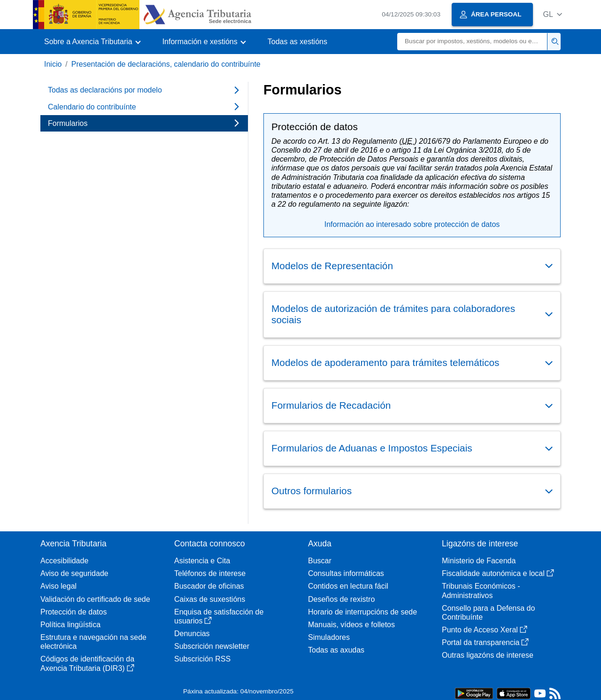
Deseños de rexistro (341, 599)
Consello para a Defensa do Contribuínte (488, 613)
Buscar (320, 561)
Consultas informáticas (346, 573)
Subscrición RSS (202, 659)
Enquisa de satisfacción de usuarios (219, 616)
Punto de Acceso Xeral (485, 630)
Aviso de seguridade (74, 573)
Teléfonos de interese (210, 573)
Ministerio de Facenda (479, 561)
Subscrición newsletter (212, 646)
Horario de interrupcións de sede (362, 612)
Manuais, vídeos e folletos (351, 625)
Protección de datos (73, 612)
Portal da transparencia (485, 642)
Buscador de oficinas (209, 586)
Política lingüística (70, 625)
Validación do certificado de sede (95, 599)
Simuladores (329, 637)
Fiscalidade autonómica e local (498, 573)
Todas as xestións (297, 42)
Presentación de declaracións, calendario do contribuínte (166, 64)
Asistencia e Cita (202, 561)
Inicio (53, 64)
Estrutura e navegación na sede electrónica (93, 642)
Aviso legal (58, 586)
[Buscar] (472, 42)
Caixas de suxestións (210, 599)
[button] (552, 14)
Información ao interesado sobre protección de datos (412, 224)
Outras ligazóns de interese (488, 655)
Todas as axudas (336, 650)
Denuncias (192, 634)
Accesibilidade (64, 561)
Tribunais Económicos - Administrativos (481, 591)
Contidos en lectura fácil (348, 586)
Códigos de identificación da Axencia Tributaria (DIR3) (87, 663)
